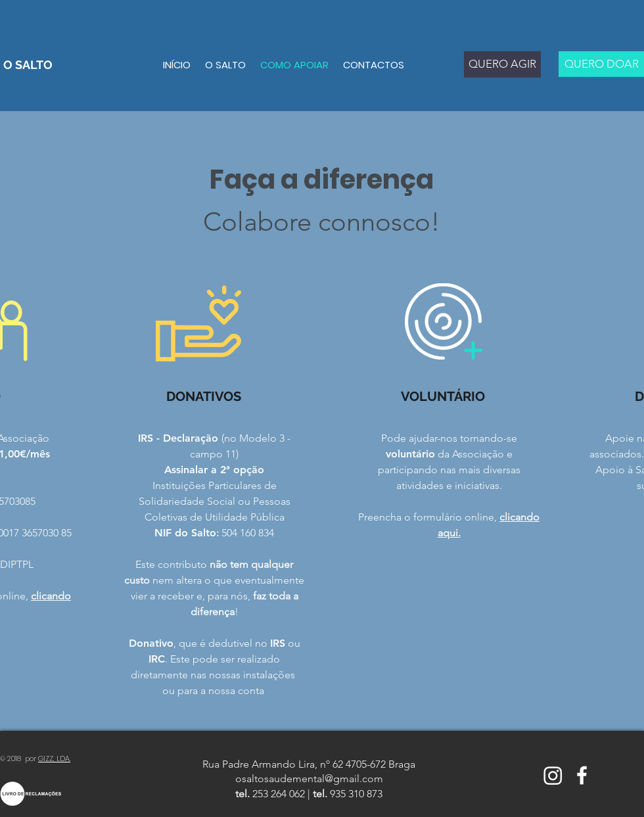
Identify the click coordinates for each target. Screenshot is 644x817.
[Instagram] (553, 775)
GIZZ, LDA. (54, 759)
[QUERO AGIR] (502, 64)
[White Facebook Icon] (582, 775)
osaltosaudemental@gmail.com (309, 779)
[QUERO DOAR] (601, 64)
